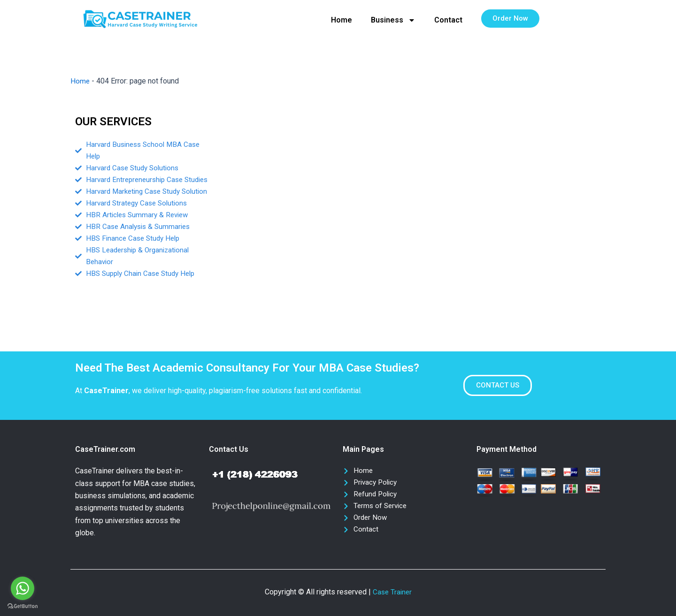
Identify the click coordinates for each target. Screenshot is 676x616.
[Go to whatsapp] (23, 588)
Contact (448, 20)
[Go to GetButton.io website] (23, 606)
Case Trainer (392, 592)
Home (342, 20)
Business (393, 20)
